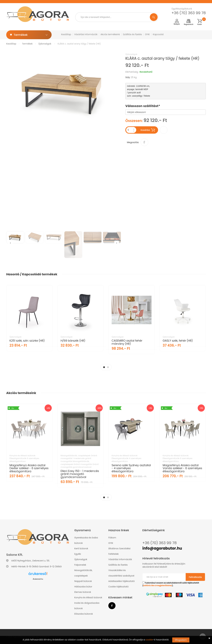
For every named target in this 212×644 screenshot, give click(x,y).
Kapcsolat (158, 34)
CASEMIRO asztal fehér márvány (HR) (127, 342)
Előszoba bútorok (84, 614)
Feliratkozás (195, 577)
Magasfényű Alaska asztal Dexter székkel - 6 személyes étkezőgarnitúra (29, 468)
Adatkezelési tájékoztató (122, 581)
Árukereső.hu (38, 579)
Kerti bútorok (81, 548)
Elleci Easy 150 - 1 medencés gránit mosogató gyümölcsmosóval (80, 474)
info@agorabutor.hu (162, 548)
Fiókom (112, 538)
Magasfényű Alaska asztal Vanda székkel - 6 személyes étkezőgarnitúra (182, 468)
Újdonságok (45, 44)
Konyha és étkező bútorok (88, 597)
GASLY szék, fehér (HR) (178, 341)
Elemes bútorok (83, 592)
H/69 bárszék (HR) (73, 341)
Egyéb (78, 554)
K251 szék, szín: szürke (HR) (27, 341)
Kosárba (148, 130)
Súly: (128, 77)
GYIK (147, 34)
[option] (63, 91)
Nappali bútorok (83, 581)
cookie (149, 640)
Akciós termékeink (110, 34)
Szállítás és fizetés (132, 34)
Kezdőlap (66, 34)
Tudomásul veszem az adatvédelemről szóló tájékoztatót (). (171, 584)
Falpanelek (80, 565)
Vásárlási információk (86, 34)
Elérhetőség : (132, 72)
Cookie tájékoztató (118, 587)
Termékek (27, 44)
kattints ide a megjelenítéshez (158, 586)
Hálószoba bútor (83, 587)
